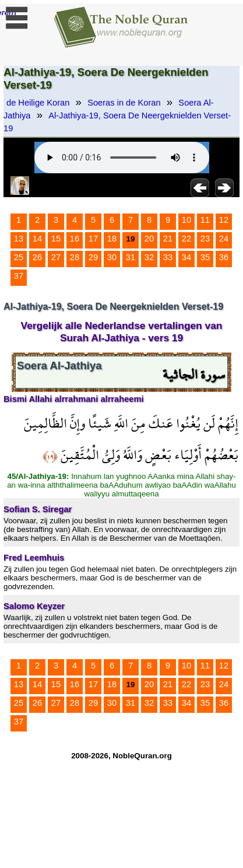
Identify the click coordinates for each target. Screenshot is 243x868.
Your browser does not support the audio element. (122, 157)
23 (205, 239)
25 (19, 257)
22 (186, 239)
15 (56, 239)
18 (112, 239)
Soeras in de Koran (124, 103)
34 (186, 257)
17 (93, 239)
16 (75, 239)
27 (56, 257)
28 (75, 257)
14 (37, 239)
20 (149, 239)
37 (19, 276)
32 (149, 257)
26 (37, 257)
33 (168, 257)
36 (224, 257)
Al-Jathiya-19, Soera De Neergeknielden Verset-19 (117, 122)
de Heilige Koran (38, 103)
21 (168, 239)
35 (205, 257)
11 (205, 220)
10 (186, 220)
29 (93, 257)
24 (224, 239)
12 (224, 220)
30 (112, 257)
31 (131, 257)
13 (19, 239)
